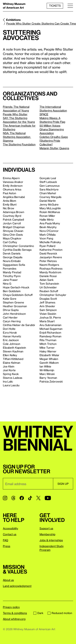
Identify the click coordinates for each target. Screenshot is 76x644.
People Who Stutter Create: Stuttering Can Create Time (41, 23)
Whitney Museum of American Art (14, 6)
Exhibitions (13, 20)
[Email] (28, 484)
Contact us (10, 534)
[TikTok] (30, 498)
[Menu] (70, 6)
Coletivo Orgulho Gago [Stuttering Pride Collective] (54, 141)
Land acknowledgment (17, 586)
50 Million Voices (50, 126)
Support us (46, 528)
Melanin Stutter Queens (54, 148)
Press (7, 546)
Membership (47, 534)
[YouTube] (48, 498)
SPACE (44, 114)
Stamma (8, 141)
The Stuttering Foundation (19, 144)
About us (8, 580)
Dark (38, 613)
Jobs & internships (51, 540)
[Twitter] (38, 498)
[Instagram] (5, 498)
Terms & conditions (15, 613)
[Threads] (13, 498)
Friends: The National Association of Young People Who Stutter (16, 110)
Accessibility (11, 528)
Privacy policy (11, 607)
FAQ (5, 540)
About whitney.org (14, 619)
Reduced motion (60, 613)
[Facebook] (22, 498)
